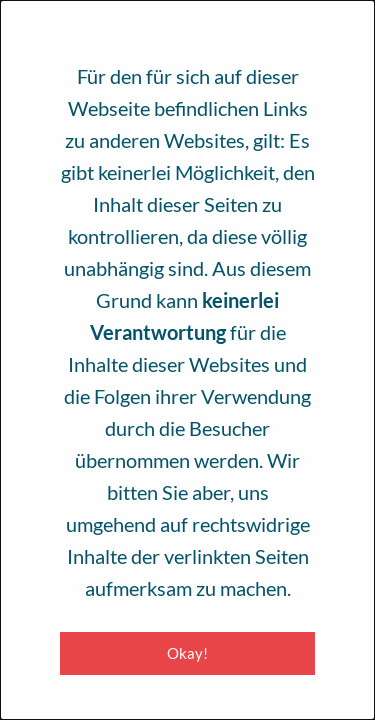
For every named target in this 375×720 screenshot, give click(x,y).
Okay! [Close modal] (187, 653)
